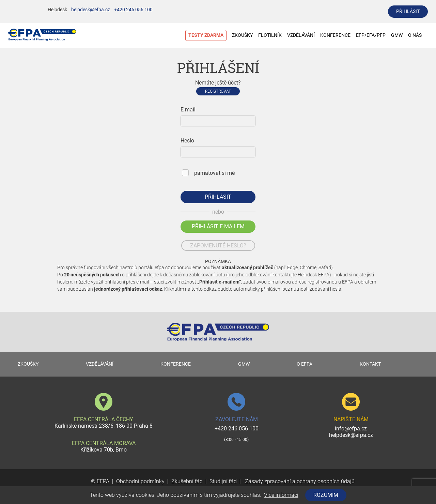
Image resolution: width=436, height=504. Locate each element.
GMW (397, 35)
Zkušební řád (187, 481)
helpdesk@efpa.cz (91, 10)
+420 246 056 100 (133, 10)
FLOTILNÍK (270, 35)
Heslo (187, 141)
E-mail (188, 110)
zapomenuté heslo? (218, 246)
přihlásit (408, 11)
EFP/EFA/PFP (371, 35)
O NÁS (418, 35)
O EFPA (305, 364)
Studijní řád (223, 481)
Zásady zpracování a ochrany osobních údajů (299, 481)
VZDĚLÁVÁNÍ (301, 35)
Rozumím (326, 495)
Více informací (281, 495)
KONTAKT (370, 364)
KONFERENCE (335, 35)
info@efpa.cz (351, 429)
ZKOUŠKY (242, 35)
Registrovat (218, 91)
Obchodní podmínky (140, 481)
